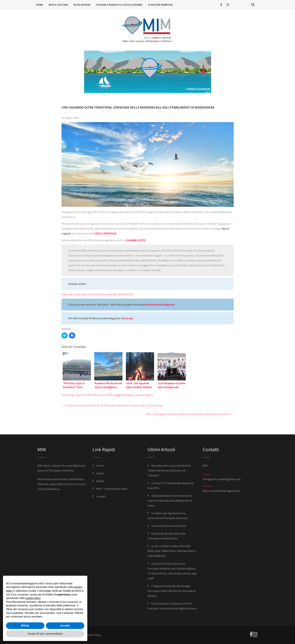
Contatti (101, 496)
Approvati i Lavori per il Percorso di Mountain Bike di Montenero (98, 294)
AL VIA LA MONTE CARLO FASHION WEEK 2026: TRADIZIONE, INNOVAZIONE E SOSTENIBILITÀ (172, 551)
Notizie (100, 481)
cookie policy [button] (33, 598)
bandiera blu (91, 395)
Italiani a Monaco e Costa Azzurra (119, 5)
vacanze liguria (144, 395)
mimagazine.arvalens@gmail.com (222, 479)
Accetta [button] (65, 626)
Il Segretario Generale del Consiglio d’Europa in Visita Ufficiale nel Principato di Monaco (172, 591)
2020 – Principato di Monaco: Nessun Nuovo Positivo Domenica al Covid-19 (190, 414)
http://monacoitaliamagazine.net (221, 491)
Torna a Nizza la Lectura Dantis (169, 526)
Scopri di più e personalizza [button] (45, 634)
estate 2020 (105, 395)
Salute (100, 473)
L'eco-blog (67, 395)
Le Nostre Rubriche (160, 5)
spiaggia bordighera (124, 395)
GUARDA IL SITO (136, 240)
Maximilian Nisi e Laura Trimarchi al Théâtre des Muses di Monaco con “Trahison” (169, 470)
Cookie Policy (93, 635)
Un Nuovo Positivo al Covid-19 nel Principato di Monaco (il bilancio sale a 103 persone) (112, 405)
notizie (78, 395)
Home (40, 5)
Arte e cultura (58, 5)
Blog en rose (82, 5)
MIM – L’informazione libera (112, 489)
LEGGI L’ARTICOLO (105, 233)
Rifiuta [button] (25, 626)
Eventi (100, 466)
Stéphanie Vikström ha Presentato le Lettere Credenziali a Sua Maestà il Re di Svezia (170, 501)
